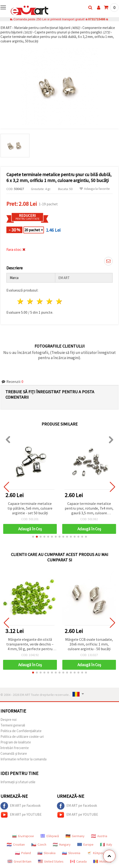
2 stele (30, 301)
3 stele (40, 301)
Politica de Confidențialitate (21, 731)
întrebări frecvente (15, 748)
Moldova (102, 861)
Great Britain (19, 861)
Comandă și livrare (14, 753)
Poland (23, 853)
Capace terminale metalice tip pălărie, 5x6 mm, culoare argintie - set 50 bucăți (30, 508)
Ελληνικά (50, 836)
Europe (85, 844)
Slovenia (71, 853)
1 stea (21, 301)
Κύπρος (95, 853)
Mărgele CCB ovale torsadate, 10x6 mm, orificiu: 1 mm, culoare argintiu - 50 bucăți (89, 644)
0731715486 (97, 19)
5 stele (59, 301)
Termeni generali (13, 725)
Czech (39, 844)
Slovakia (47, 853)
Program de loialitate (16, 742)
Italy (106, 844)
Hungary (62, 844)
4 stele (49, 301)
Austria (99, 836)
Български (23, 836)
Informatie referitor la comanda (23, 759)
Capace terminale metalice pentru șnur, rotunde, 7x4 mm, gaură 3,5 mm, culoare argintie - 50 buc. (89, 509)
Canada (78, 861)
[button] (33, 537)
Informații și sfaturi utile (18, 782)
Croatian (16, 844)
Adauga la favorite (95, 189)
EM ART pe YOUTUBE (21, 815)
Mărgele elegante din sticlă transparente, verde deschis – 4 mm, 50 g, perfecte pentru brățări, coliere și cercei (30, 644)
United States (51, 861)
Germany (75, 836)
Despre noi (8, 720)
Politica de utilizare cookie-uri (22, 736)
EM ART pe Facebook (21, 806)
